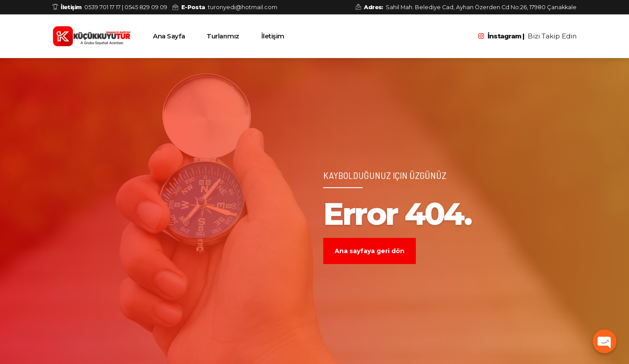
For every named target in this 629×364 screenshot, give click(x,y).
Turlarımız (223, 36)
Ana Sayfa (169, 36)
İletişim (273, 36)
